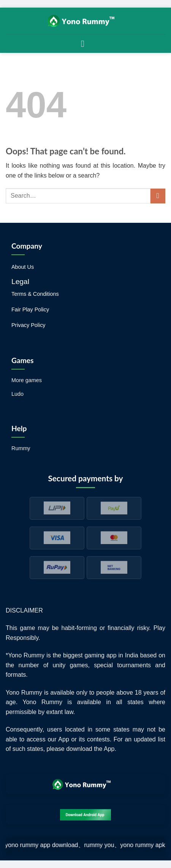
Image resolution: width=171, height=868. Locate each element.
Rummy (21, 448)
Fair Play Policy (30, 309)
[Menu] (85, 44)
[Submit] (158, 196)
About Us (23, 267)
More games (27, 380)
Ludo (17, 394)
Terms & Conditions (35, 294)
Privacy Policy (28, 325)
